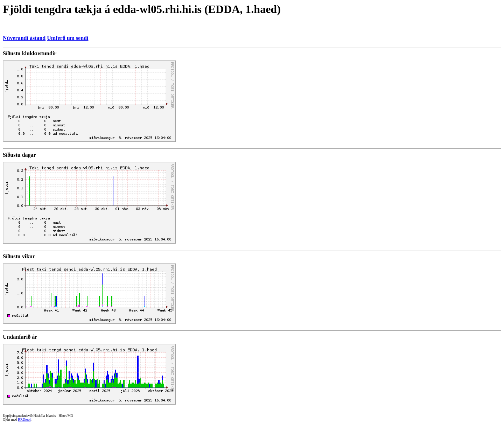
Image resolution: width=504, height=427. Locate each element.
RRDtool (24, 419)
